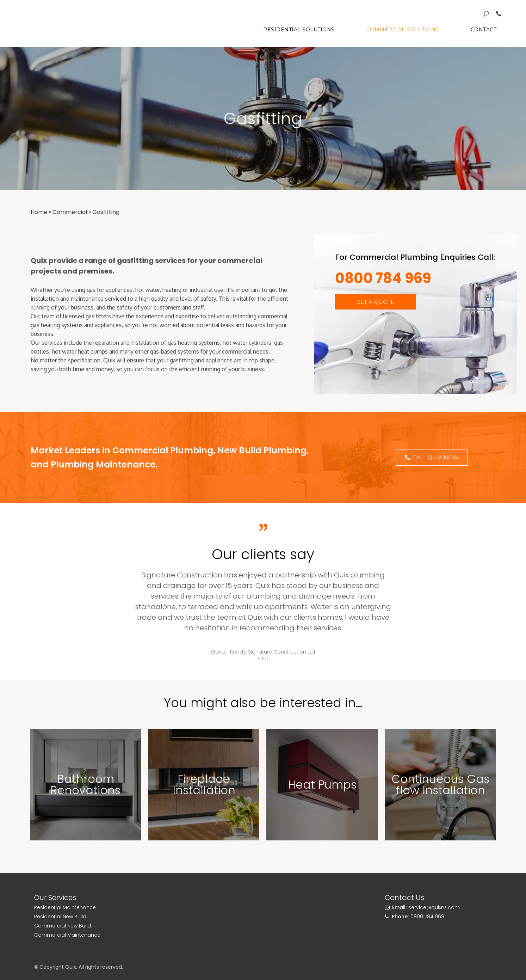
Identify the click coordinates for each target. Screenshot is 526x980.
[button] (375, 302)
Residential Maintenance (65, 907)
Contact (476, 30)
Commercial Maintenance (67, 935)
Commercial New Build (63, 926)
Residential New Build (60, 917)
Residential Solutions (292, 30)
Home (39, 212)
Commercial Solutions (395, 30)
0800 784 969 (383, 278)
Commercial (70, 212)
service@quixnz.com (434, 907)
